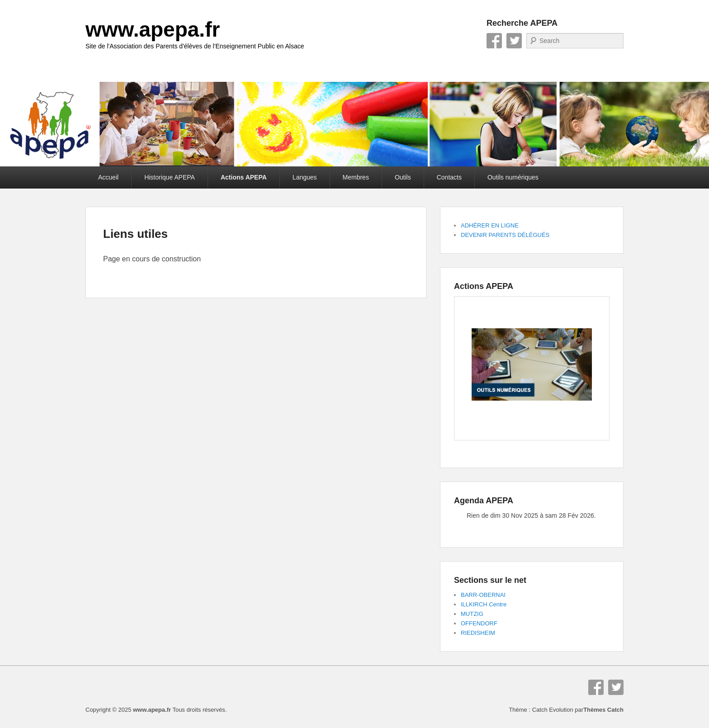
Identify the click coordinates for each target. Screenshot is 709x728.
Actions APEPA (244, 177)
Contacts (449, 177)
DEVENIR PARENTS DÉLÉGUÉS (505, 235)
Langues (305, 177)
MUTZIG (472, 614)
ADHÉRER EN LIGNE (490, 225)
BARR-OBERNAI (483, 595)
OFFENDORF (479, 623)
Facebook (494, 41)
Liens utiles (135, 234)
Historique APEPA (170, 177)
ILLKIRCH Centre (484, 604)
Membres (356, 177)
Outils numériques (513, 177)
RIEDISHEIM (478, 633)
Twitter (514, 41)
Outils (403, 177)
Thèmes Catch (603, 710)
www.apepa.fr (153, 29)
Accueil (108, 177)
